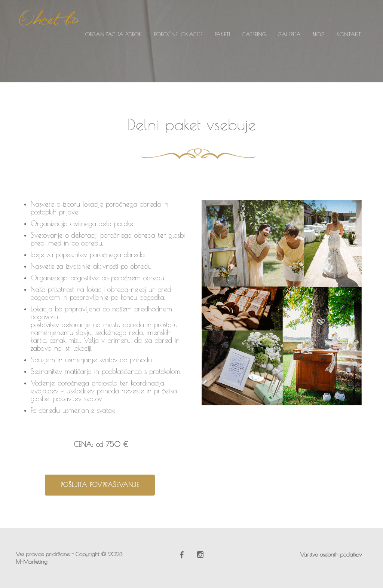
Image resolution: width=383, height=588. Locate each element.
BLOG (319, 34)
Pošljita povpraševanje (100, 485)
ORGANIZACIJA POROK (114, 34)
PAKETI (222, 34)
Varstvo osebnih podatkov (331, 555)
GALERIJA (289, 34)
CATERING (254, 34)
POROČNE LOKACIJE (178, 34)
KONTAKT (349, 34)
